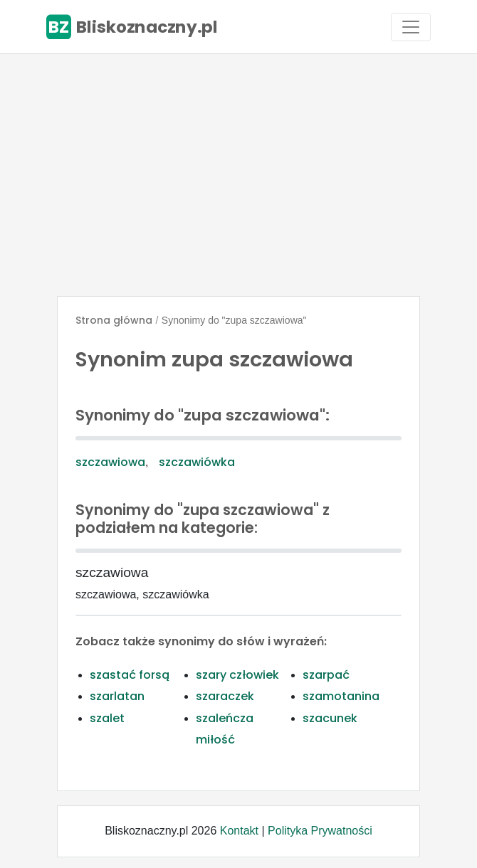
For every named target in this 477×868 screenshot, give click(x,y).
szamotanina (341, 696)
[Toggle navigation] (411, 27)
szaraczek (225, 696)
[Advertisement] (238, 175)
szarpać (326, 675)
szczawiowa (110, 462)
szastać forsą (130, 675)
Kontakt (239, 831)
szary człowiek (237, 675)
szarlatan (117, 696)
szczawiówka (197, 462)
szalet (107, 718)
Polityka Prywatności (320, 831)
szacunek (330, 718)
